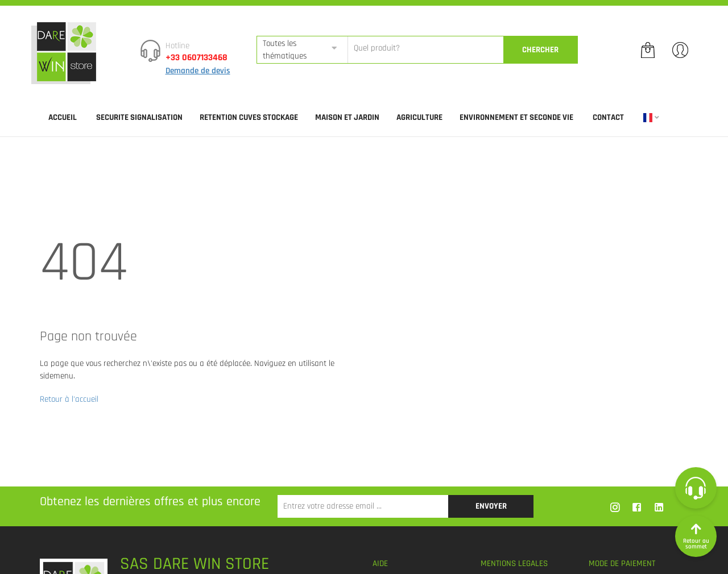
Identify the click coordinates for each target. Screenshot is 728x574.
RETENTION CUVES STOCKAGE (249, 117)
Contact (608, 117)
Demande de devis (198, 71)
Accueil (63, 117)
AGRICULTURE (419, 117)
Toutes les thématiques (285, 49)
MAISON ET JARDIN (347, 117)
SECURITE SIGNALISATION (139, 117)
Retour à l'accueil (69, 399)
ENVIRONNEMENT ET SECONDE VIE (516, 117)
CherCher (540, 50)
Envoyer (491, 506)
